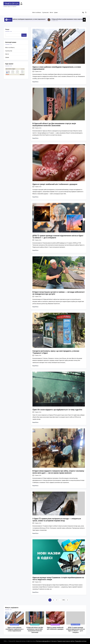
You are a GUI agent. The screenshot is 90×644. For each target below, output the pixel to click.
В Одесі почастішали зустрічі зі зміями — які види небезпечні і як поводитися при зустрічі (59, 293)
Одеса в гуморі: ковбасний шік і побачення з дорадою (55, 184)
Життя (7, 54)
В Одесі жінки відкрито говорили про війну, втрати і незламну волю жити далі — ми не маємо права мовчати (58, 472)
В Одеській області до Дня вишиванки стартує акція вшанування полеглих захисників (54, 124)
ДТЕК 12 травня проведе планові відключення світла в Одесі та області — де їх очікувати (58, 237)
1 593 (63, 600)
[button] (67, 600)
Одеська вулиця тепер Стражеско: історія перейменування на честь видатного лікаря (58, 578)
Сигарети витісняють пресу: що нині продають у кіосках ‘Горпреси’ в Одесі (56, 352)
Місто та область (10, 47)
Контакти (54, 641)
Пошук (7, 29)
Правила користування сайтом (66, 641)
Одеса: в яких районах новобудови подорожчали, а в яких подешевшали (30, 19)
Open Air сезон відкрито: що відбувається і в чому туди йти (57, 410)
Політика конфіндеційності (43, 641)
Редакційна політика (81, 641)
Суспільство (9, 51)
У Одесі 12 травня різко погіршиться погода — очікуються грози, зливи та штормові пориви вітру (57, 520)
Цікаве (7, 57)
